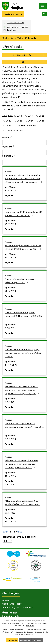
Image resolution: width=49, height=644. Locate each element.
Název (7, 138)
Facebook (12, 30)
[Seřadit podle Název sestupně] (12, 137)
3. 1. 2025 (10, 402)
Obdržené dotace (14, 131)
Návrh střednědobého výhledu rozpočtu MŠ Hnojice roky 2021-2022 (24, 316)
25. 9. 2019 (10, 224)
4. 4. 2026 (10, 485)
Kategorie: (7, 115)
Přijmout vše (12, 640)
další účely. (30, 626)
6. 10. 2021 (10, 328)
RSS (33, 62)
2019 (30, 116)
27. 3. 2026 (10, 513)
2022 (8, 121)
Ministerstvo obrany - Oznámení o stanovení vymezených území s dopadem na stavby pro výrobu (23, 390)
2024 (31, 121)
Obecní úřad (16, 38)
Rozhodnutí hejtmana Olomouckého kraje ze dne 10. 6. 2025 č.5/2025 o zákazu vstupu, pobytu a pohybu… (24, 178)
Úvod (5, 38)
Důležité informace (26, 126)
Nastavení (37, 640)
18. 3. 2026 (10, 476)
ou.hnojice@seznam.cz (18, 27)
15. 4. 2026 (10, 522)
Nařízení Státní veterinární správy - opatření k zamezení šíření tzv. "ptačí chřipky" (23, 353)
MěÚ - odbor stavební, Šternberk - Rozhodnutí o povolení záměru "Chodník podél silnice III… (21, 464)
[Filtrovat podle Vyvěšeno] (24, 153)
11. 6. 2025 (10, 190)
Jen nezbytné (25, 640)
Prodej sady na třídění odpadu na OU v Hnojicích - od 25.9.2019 (24, 214)
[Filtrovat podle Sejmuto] (24, 162)
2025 (42, 121)
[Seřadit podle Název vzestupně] (12, 136)
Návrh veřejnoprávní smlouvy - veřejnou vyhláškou (20, 281)
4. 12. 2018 (10, 439)
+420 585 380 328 (16, 23)
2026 (8, 126)
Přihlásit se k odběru (29, 55)
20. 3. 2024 (10, 291)
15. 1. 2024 (10, 257)
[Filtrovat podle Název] (24, 142)
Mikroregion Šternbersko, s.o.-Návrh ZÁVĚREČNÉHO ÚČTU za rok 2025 (24, 503)
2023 (19, 121)
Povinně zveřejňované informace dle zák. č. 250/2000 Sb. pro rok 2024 (24, 247)
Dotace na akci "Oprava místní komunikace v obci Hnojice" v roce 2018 (24, 427)
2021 (41, 116)
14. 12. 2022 (11, 365)
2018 (19, 116)
